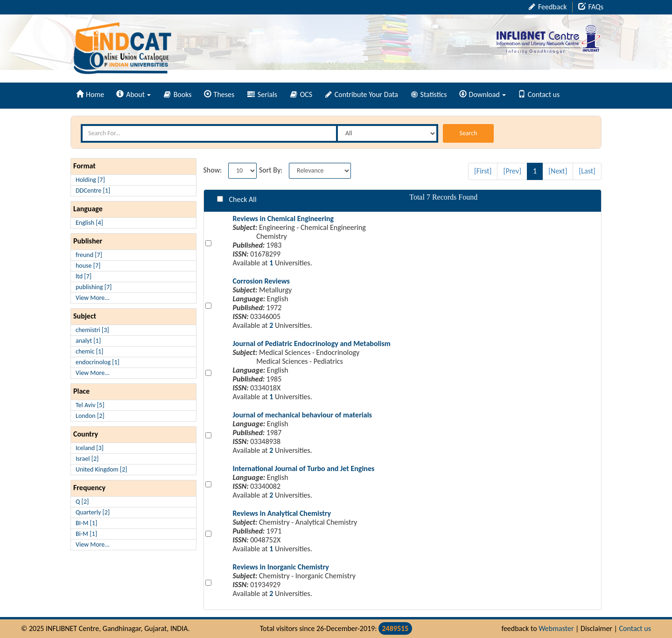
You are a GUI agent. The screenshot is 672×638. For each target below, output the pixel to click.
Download (483, 94)
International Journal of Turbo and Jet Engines (304, 468)
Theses (219, 94)
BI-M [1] (86, 523)
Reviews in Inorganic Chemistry (281, 567)
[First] (483, 171)
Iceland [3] (90, 448)
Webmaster (556, 628)
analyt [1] (88, 341)
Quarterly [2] (93, 512)
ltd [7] (84, 276)
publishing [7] (94, 287)
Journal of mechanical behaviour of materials (302, 415)
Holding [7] (90, 180)
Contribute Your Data (362, 94)
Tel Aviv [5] (90, 405)
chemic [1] (89, 351)
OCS (301, 94)
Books (178, 94)
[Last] (587, 171)
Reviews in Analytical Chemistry (282, 513)
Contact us (539, 94)
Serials (262, 94)
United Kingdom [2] (101, 469)
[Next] (558, 171)
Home (90, 94)
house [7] (88, 266)
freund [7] (89, 255)
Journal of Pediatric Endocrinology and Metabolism (312, 343)
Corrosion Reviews (261, 281)
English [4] (89, 223)
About (133, 94)
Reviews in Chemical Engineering (283, 218)
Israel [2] (87, 459)
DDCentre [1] (93, 191)
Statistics (429, 94)
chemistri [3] (92, 330)
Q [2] (82, 502)
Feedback (548, 7)
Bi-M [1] (86, 534)
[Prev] (512, 171)
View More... (93, 298)
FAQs (591, 7)
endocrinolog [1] (98, 362)
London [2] (90, 416)
